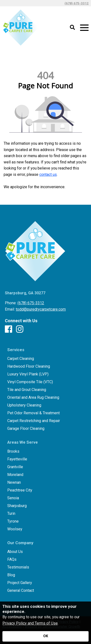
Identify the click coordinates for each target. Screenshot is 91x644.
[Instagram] (20, 329)
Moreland (15, 475)
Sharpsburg (17, 506)
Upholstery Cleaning (24, 405)
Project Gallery (20, 583)
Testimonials (18, 567)
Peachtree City (20, 490)
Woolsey (15, 529)
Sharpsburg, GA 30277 (25, 293)
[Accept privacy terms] (45, 636)
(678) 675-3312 (77, 3)
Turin (11, 514)
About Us (15, 552)
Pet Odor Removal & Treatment (33, 413)
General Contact (21, 591)
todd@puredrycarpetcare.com (41, 309)
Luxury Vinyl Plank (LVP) (28, 374)
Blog (11, 575)
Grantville (15, 467)
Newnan (14, 483)
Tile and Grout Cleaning (27, 390)
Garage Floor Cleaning (26, 429)
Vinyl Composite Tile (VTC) (30, 382)
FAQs (12, 559)
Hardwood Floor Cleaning (29, 366)
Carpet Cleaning (21, 359)
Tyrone (13, 521)
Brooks (13, 451)
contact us (48, 174)
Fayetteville (17, 459)
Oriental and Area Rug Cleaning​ (33, 398)
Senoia (13, 498)
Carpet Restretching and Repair (34, 421)
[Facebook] (8, 329)
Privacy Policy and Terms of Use (30, 623)
